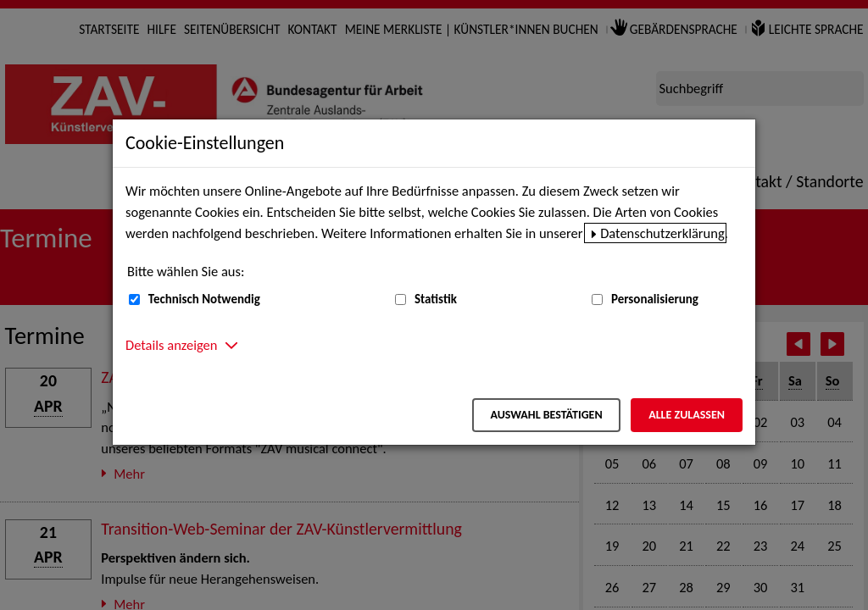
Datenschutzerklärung (662, 233)
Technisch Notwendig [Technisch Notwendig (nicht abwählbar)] (204, 299)
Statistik (436, 299)
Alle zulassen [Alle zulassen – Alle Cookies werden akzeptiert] (687, 415)
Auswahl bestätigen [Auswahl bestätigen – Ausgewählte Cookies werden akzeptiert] (546, 415)
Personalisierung (655, 299)
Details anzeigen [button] (171, 345)
